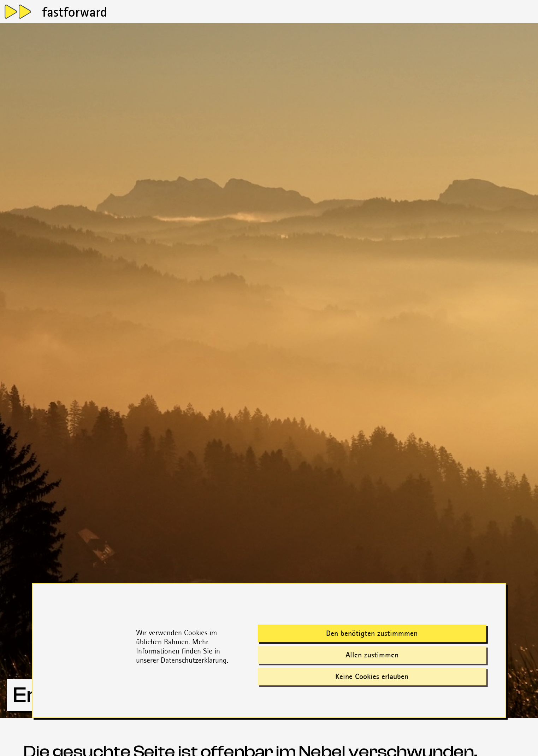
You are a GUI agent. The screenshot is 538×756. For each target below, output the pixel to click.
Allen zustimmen (372, 655)
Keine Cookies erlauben (372, 676)
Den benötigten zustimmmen (372, 633)
